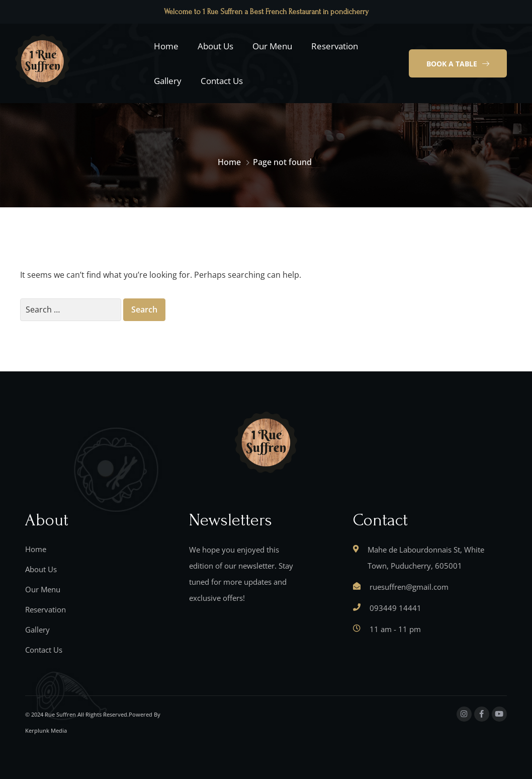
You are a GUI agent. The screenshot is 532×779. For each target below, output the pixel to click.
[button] (458, 63)
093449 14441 (395, 608)
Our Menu (272, 46)
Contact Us (222, 81)
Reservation (335, 46)
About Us (215, 46)
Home (166, 46)
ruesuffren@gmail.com (409, 587)
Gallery (168, 81)
